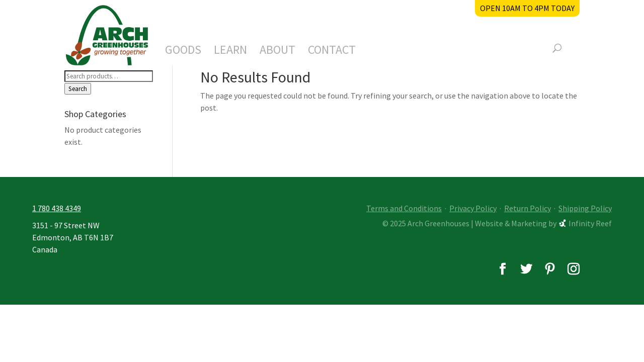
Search (78, 89)
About (277, 52)
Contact (332, 52)
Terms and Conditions (404, 208)
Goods (183, 52)
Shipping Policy (585, 208)
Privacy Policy (473, 208)
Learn (230, 52)
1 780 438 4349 (57, 208)
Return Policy (528, 208)
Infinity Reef (590, 223)
